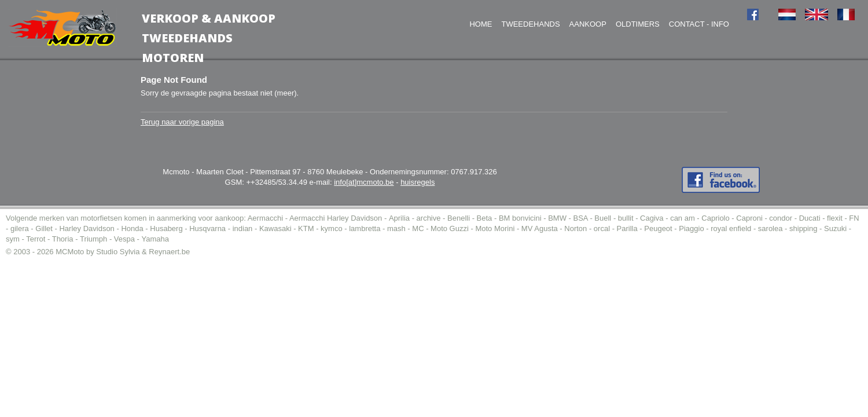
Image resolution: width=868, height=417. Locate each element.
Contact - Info (699, 24)
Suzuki (835, 228)
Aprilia (399, 218)
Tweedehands (530, 24)
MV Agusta (540, 228)
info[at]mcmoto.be (364, 182)
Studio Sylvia (118, 252)
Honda (132, 228)
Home (481, 24)
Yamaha (155, 239)
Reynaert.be (169, 252)
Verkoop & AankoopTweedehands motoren (209, 38)
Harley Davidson (87, 228)
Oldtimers (638, 24)
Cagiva (652, 218)
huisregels (418, 182)
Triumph (93, 239)
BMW (557, 218)
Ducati (810, 218)
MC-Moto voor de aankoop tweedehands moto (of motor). (63, 28)
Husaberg (166, 228)
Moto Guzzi (450, 228)
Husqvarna (207, 228)
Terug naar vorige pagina (182, 122)
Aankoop (588, 24)
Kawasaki (275, 228)
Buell (603, 218)
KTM (306, 228)
